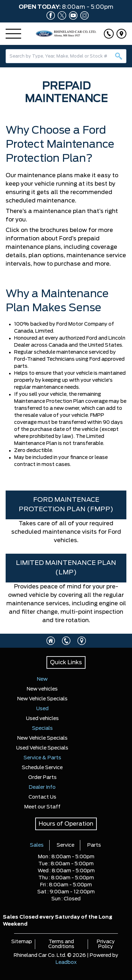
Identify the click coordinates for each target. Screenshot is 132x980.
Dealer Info (42, 787)
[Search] (66, 56)
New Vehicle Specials (42, 699)
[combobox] (66, 56)
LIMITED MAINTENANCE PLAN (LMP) (66, 568)
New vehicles (42, 689)
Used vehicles (42, 719)
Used (42, 709)
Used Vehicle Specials (42, 748)
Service (65, 845)
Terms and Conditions (61, 944)
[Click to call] (109, 34)
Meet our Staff (42, 807)
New (42, 679)
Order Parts (42, 778)
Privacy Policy (106, 944)
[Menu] (13, 34)
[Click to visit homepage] (51, 641)
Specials (42, 728)
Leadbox (66, 962)
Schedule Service (42, 768)
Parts (94, 845)
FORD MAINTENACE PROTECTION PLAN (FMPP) (66, 505)
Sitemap (22, 942)
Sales (37, 845)
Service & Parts (42, 758)
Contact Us (42, 797)
